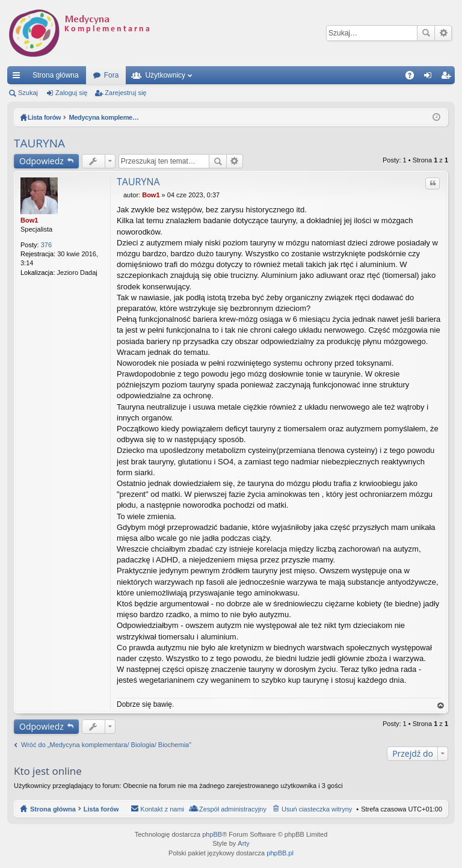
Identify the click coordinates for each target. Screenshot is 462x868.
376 (46, 245)
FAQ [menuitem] (414, 78)
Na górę (441, 706)
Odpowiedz (42, 161)
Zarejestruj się (125, 93)
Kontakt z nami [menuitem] (162, 809)
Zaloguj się (71, 93)
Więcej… (19, 78)
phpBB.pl (280, 853)
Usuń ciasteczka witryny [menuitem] (317, 809)
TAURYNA (39, 143)
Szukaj (426, 33)
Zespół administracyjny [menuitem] (233, 809)
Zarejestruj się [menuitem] (448, 78)
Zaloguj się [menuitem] (430, 78)
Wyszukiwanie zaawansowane (443, 33)
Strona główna (56, 75)
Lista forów (101, 809)
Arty (244, 843)
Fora (112, 75)
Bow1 (29, 220)
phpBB (212, 834)
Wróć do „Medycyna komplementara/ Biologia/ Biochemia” (106, 745)
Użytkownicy (165, 75)
